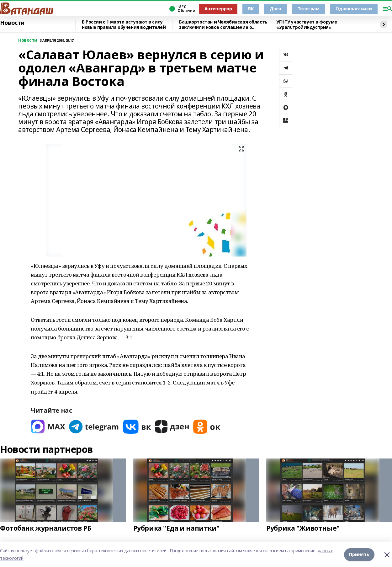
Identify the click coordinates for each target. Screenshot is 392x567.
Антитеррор (218, 9)
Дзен (275, 9)
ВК (251, 9)
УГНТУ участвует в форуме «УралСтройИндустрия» (307, 25)
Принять (359, 554)
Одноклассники (354, 9)
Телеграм (309, 9)
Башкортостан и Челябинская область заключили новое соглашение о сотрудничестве (223, 25)
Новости (12, 23)
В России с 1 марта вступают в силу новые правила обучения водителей (124, 25)
